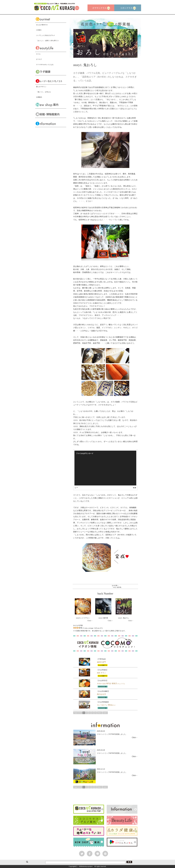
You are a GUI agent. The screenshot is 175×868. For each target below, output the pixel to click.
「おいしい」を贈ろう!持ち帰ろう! (48, 41)
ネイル (38, 54)
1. (76, 488)
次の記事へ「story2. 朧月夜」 (117, 586)
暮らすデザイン (41, 87)
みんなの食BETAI (42, 25)
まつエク (39, 59)
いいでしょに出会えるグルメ (46, 35)
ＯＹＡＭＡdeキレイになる (45, 65)
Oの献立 (39, 30)
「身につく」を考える (43, 92)
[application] (105, 468)
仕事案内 (39, 97)
